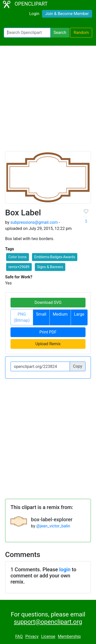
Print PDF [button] (48, 332)
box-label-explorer (52, 519)
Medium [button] (60, 314)
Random (81, 33)
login (65, 569)
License (48, 637)
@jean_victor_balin (53, 526)
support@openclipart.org (48, 622)
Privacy (32, 637)
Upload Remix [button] (48, 344)
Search (60, 33)
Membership (69, 637)
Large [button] (79, 314)
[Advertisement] (48, 101)
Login (34, 14)
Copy (78, 366)
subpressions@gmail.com (34, 222)
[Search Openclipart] (27, 33)
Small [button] (41, 314)
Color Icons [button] (18, 257)
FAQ (19, 637)
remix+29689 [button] (19, 267)
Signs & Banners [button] (50, 267)
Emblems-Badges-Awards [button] (55, 257)
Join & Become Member (67, 14)
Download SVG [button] (48, 302)
